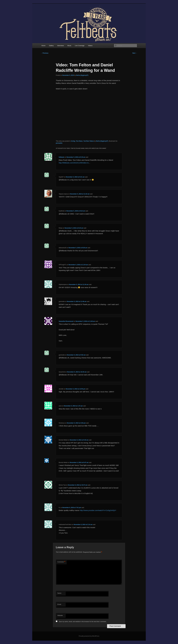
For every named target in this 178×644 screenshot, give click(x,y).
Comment (61, 562)
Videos (90, 46)
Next (135, 53)
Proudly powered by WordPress (89, 636)
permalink (59, 143)
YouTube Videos (89, 141)
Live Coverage (80, 46)
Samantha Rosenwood (66, 321)
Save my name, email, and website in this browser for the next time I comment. (83, 622)
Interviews (61, 46)
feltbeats (61, 157)
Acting (73, 141)
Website (60, 615)
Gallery (51, 46)
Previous (45, 53)
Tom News (79, 141)
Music (69, 46)
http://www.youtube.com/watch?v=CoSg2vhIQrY (98, 510)
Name (59, 593)
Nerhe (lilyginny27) (82, 75)
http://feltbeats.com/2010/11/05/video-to (74, 163)
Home (43, 46)
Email (59, 604)
